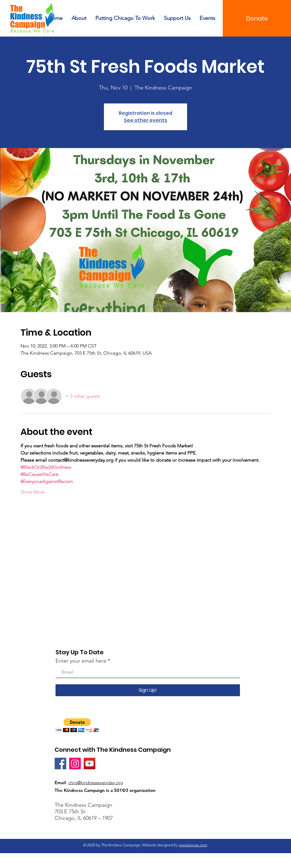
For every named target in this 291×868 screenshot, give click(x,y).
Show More (33, 492)
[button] (77, 725)
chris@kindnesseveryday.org (96, 783)
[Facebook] (60, 764)
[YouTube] (90, 764)
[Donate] (257, 18)
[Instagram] (75, 764)
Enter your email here (81, 661)
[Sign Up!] (148, 690)
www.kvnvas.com (193, 845)
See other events (145, 120)
